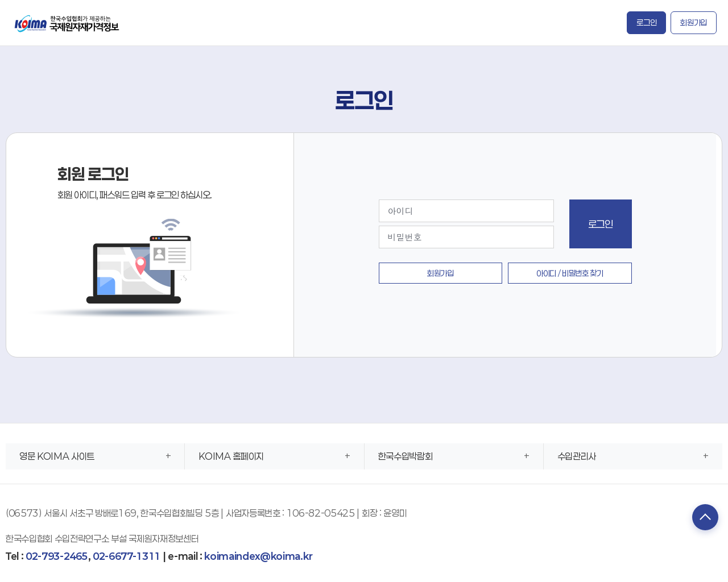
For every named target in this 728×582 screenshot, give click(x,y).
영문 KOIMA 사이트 (57, 456)
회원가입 (694, 22)
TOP (702, 518)
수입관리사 (577, 456)
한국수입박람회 (406, 456)
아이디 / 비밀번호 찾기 (570, 273)
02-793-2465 (57, 556)
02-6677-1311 (127, 556)
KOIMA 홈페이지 (231, 456)
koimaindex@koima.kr (258, 556)
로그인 (646, 22)
